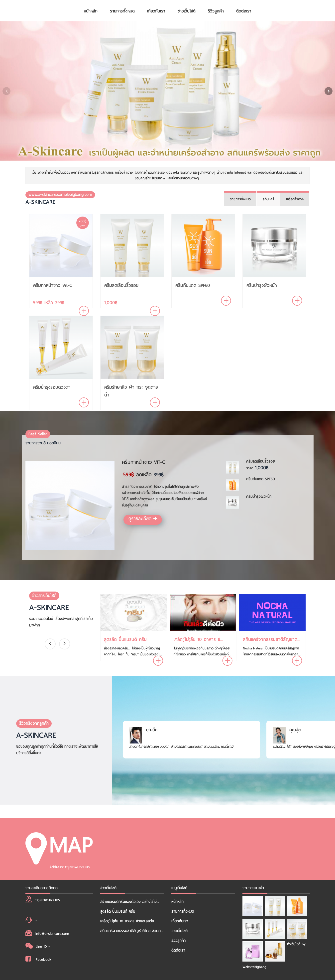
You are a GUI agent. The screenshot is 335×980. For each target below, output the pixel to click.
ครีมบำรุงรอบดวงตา (52, 387)
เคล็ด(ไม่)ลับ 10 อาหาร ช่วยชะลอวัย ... (129, 921)
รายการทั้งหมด (122, 11)
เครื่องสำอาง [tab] (295, 199)
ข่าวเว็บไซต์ (187, 11)
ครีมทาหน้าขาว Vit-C (53, 285)
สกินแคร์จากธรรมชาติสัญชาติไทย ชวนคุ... (132, 931)
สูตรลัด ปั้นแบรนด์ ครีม (118, 911)
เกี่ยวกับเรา (156, 11)
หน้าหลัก (91, 11)
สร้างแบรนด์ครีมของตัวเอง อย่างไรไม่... (130, 902)
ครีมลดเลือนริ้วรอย (121, 285)
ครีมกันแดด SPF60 (193, 285)
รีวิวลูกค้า (216, 11)
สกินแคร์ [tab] (268, 199)
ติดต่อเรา (244, 11)
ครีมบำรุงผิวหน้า (262, 285)
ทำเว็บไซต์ (294, 944)
